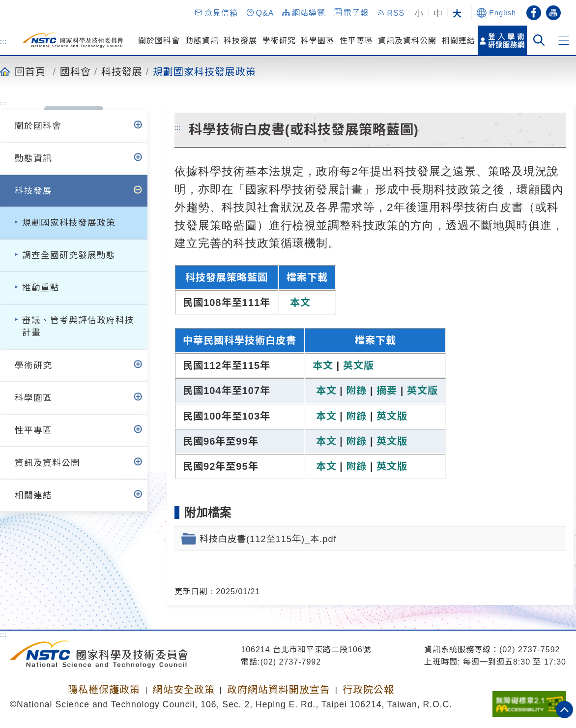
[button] (216, 13)
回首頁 (30, 71)
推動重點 (41, 288)
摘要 (387, 391)
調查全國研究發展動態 (69, 255)
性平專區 (356, 41)
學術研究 (279, 41)
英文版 (359, 365)
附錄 (356, 391)
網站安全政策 (184, 690)
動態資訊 (202, 41)
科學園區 (317, 41)
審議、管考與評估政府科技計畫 (78, 326)
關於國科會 (159, 41)
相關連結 (459, 41)
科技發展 (240, 41)
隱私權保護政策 (104, 690)
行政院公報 (368, 690)
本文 (299, 303)
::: (3, 41)
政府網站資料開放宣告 (279, 690)
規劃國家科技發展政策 (204, 71)
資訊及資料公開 (407, 41)
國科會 (75, 71)
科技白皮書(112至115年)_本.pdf (268, 539)
